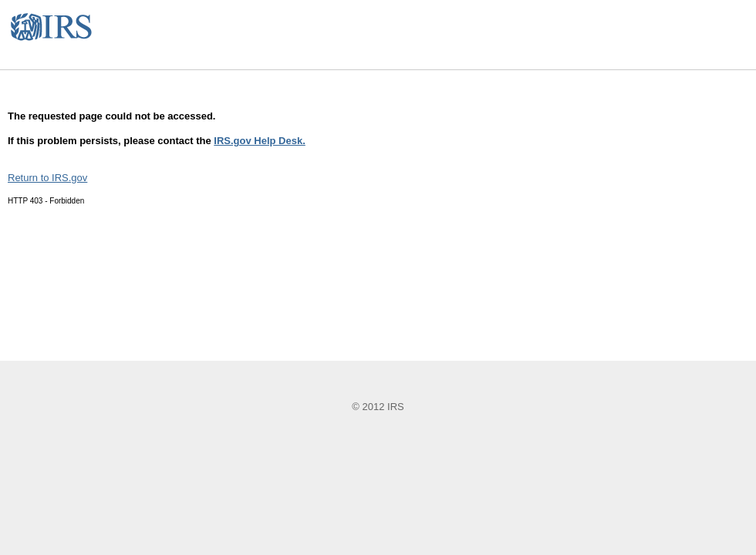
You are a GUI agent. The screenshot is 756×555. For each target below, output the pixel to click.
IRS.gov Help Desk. (259, 141)
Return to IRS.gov (47, 178)
